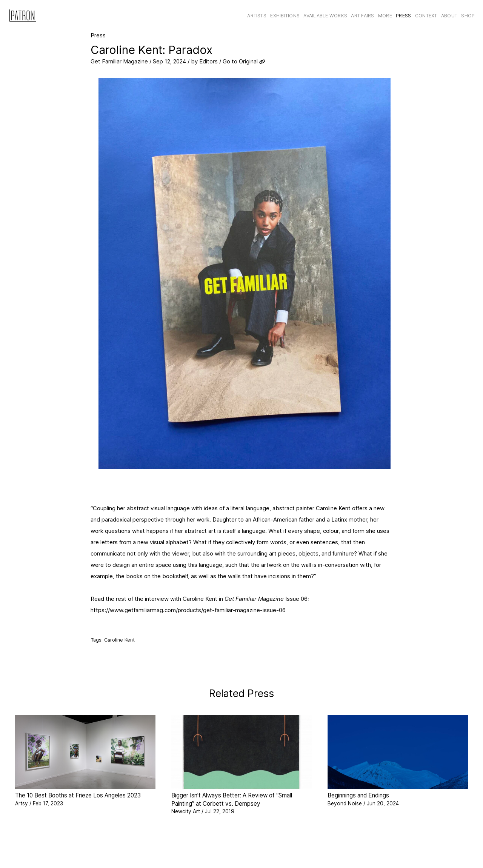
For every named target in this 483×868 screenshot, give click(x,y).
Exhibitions (285, 16)
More (385, 16)
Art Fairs (362, 16)
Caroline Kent (119, 640)
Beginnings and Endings (358, 795)
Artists (257, 16)
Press (403, 16)
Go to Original (240, 61)
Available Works (325, 16)
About (449, 16)
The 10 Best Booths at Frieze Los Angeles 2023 (78, 795)
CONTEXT (426, 16)
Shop (468, 16)
